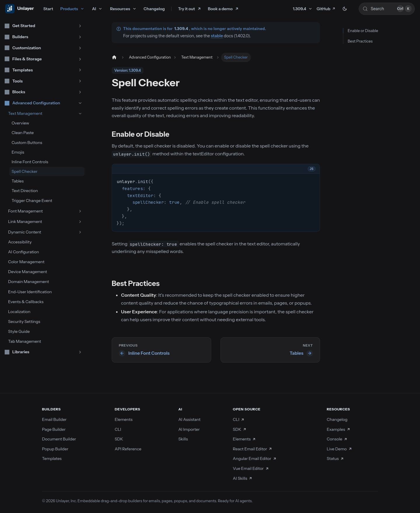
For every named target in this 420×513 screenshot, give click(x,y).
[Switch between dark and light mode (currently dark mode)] (345, 9)
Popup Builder (55, 449)
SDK (119, 439)
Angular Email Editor (255, 458)
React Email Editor (252, 449)
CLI (118, 429)
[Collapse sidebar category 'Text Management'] (80, 114)
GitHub (326, 9)
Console (337, 439)
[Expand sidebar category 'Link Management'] (80, 222)
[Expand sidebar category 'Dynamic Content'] (80, 232)
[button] (43, 26)
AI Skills (243, 478)
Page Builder (54, 429)
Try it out (187, 9)
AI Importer (189, 429)
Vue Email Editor (251, 468)
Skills (183, 439)
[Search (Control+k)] (387, 9)
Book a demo (220, 9)
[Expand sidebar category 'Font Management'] (80, 211)
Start (48, 9)
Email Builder (54, 419)
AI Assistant (189, 419)
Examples (338, 429)
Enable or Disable (363, 31)
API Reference (128, 449)
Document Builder (59, 439)
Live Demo (339, 449)
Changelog (154, 9)
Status (335, 458)
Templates (52, 458)
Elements (124, 419)
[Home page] (114, 57)
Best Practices (360, 41)
